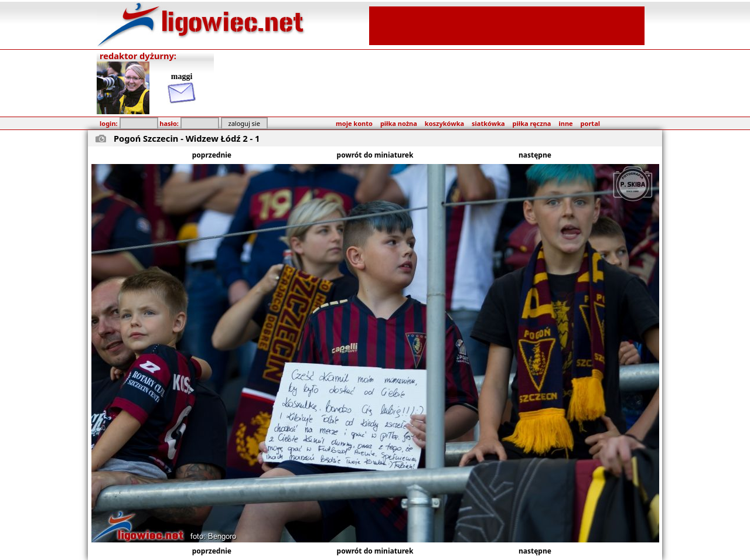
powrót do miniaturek (375, 155)
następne (535, 155)
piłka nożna (399, 123)
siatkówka (488, 123)
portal (590, 123)
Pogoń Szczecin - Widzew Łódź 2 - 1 (187, 138)
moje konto (354, 123)
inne (565, 123)
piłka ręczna (532, 123)
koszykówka (444, 123)
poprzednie (212, 155)
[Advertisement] (507, 25)
